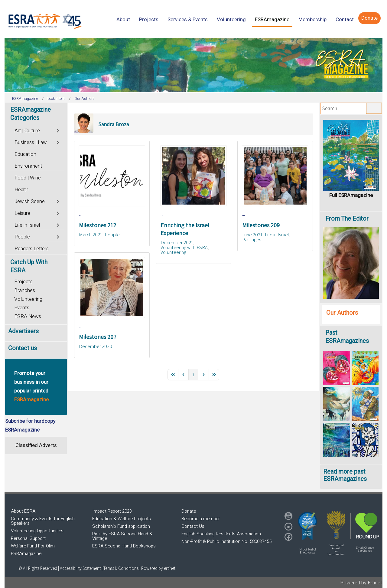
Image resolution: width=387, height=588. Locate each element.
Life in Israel (277, 235)
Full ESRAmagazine (351, 195)
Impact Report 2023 (112, 511)
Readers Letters (32, 249)
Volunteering (173, 252)
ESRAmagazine (26, 554)
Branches (25, 290)
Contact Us (193, 526)
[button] (307, 526)
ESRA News (28, 316)
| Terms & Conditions (120, 568)
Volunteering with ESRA (184, 247)
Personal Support (28, 538)
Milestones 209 (261, 225)
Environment (28, 166)
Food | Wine (28, 178)
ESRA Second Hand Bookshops (124, 546)
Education (25, 154)
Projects (23, 282)
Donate (189, 511)
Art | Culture (27, 131)
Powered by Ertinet (361, 583)
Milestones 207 (98, 337)
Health (21, 190)
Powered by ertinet (158, 568)
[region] (193, 65)
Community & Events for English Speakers (43, 521)
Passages (252, 239)
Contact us (23, 348)
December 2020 (96, 346)
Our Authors (342, 313)
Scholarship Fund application (121, 526)
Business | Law (31, 143)
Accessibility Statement (81, 568)
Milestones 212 (98, 225)
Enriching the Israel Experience (185, 229)
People (112, 235)
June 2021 (252, 235)
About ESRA (23, 511)
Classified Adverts (36, 445)
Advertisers (23, 331)
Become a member (201, 519)
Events (22, 308)
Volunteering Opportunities (37, 531)
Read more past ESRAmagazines (345, 475)
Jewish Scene (30, 202)
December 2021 (177, 242)
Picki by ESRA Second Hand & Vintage (122, 536)
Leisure (22, 213)
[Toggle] (58, 130)
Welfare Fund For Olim (33, 546)
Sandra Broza (114, 124)
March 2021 (91, 235)
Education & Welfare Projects (122, 519)
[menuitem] (123, 20)
